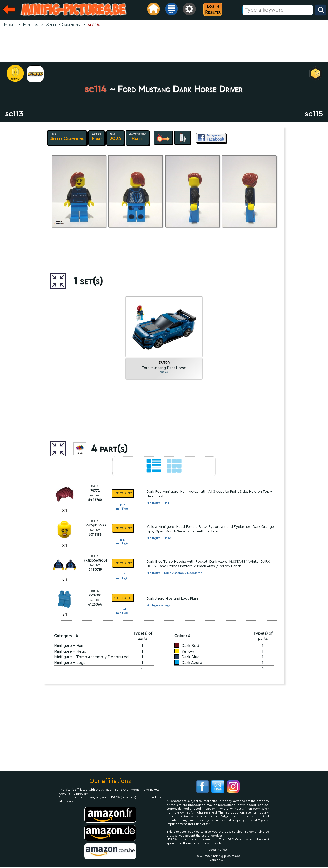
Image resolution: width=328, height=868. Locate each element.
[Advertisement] (164, 45)
